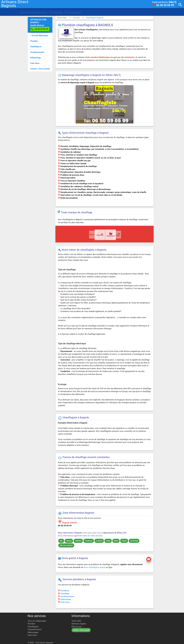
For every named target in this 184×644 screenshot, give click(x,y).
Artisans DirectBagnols (15, 4)
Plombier (76, 18)
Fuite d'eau (65, 602)
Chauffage (65, 594)
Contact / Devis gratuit (81, 630)
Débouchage (66, 599)
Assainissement (67, 596)
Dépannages (62, 18)
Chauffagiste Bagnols (94, 18)
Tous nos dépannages (37, 621)
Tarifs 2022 (76, 621)
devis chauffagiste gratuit (94, 567)
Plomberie (65, 591)
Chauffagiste (33, 627)
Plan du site (77, 627)
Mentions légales (79, 624)
